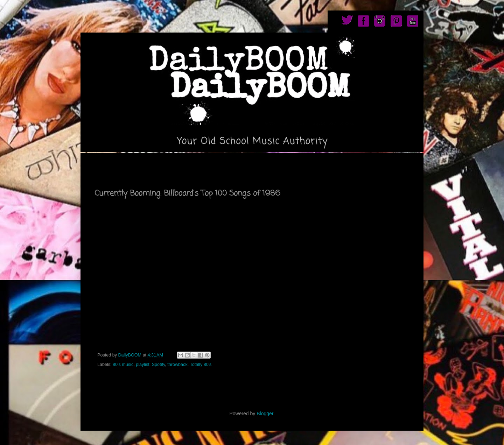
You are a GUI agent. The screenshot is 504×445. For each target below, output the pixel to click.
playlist (143, 365)
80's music (123, 365)
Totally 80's (201, 365)
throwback (177, 365)
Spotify (159, 365)
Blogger (265, 414)
